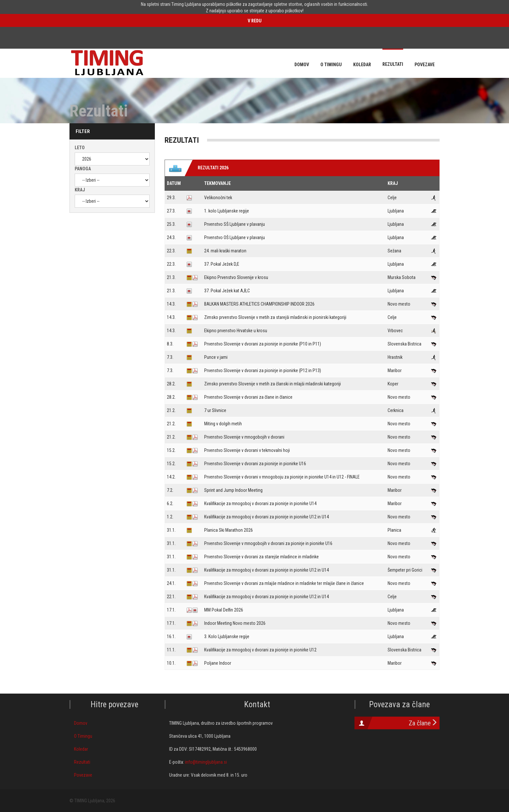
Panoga (83, 169)
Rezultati (82, 762)
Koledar (81, 749)
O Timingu (83, 736)
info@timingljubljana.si (206, 762)
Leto (80, 148)
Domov (81, 723)
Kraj (80, 190)
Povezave (83, 775)
